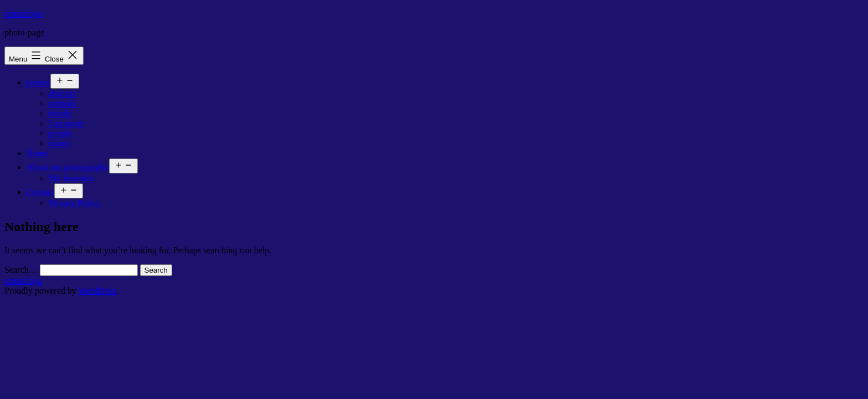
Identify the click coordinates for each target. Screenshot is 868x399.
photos (38, 82)
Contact (40, 192)
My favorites (71, 178)
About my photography (68, 167)
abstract (63, 93)
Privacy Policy (75, 203)
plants (59, 143)
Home (37, 153)
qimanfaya (23, 14)
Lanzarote (66, 123)
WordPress (97, 291)
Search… (21, 270)
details (60, 113)
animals (63, 103)
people (61, 133)
